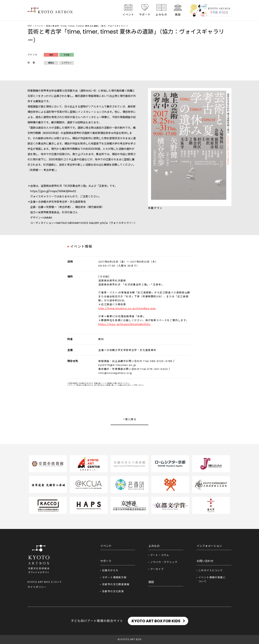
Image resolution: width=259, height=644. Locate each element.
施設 (178, 15)
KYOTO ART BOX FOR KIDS (156, 621)
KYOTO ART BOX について (45, 582)
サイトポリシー (37, 587)
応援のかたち (110, 570)
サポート (145, 15)
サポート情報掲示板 (114, 577)
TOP (30, 26)
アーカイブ (157, 569)
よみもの (161, 15)
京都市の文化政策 (113, 591)
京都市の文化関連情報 (116, 584)
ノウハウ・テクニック (164, 562)
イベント (128, 15)
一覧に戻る (129, 419)
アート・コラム (160, 555)
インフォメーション (209, 546)
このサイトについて (211, 570)
